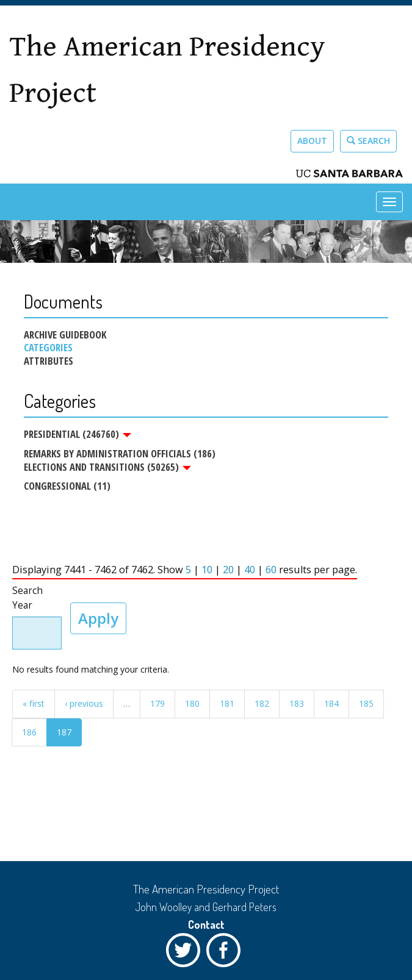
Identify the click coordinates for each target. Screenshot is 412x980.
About (312, 141)
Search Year (27, 598)
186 (29, 732)
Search (368, 141)
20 (228, 570)
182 (262, 703)
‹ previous (84, 703)
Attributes (49, 361)
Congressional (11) (67, 486)
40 (250, 570)
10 (207, 570)
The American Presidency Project (167, 70)
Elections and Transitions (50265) (107, 467)
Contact (206, 925)
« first (34, 703)
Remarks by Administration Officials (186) (120, 453)
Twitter (186, 953)
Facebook (226, 953)
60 (271, 570)
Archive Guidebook (65, 335)
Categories (48, 348)
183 (297, 703)
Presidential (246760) (78, 434)
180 (192, 703)
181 (227, 703)
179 (157, 703)
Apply (98, 618)
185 (366, 703)
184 (331, 703)
